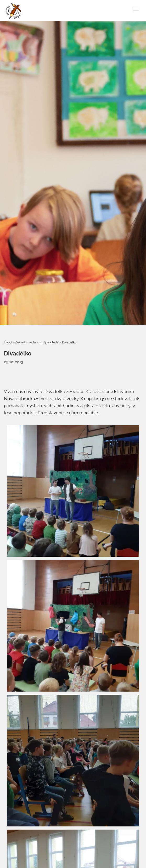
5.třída (54, 342)
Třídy (43, 342)
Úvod (8, 342)
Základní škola (25, 342)
